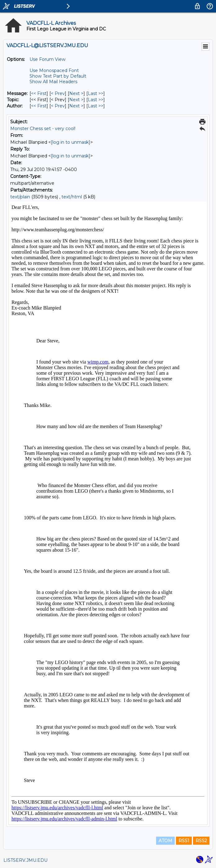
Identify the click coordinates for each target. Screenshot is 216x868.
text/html (72, 197)
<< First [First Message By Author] (39, 106)
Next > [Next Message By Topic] (76, 100)
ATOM (165, 841)
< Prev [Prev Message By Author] (58, 106)
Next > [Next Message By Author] (76, 106)
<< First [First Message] (39, 93)
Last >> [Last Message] (96, 93)
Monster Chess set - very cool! (43, 129)
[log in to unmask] (71, 142)
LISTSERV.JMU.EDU (25, 860)
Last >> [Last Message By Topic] (96, 100)
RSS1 (184, 841)
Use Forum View (47, 59)
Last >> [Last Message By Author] (96, 106)
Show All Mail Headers (53, 82)
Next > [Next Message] (76, 93)
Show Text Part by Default (58, 76)
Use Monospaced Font (54, 70)
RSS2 (201, 841)
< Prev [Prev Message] (58, 93)
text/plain (20, 197)
